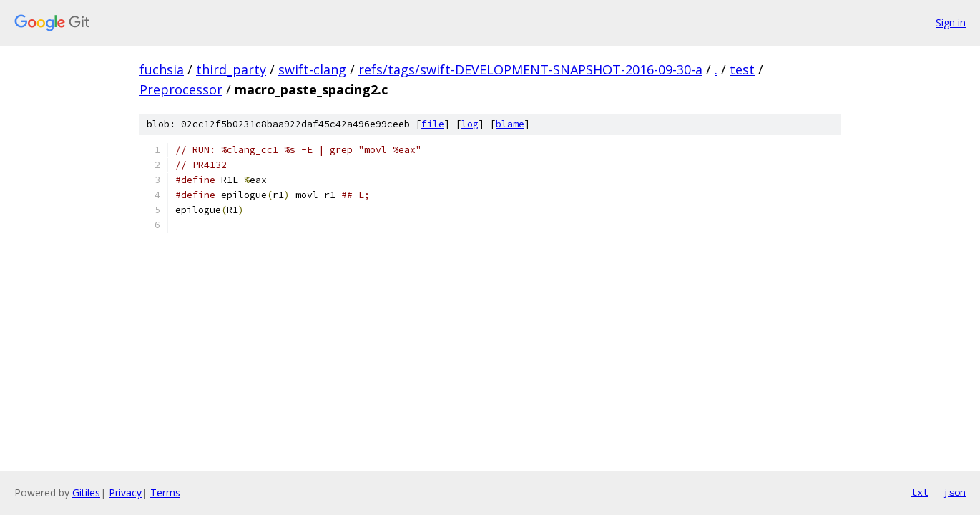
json (954, 492)
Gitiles (86, 492)
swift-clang (312, 69)
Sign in (951, 23)
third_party (231, 69)
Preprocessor (181, 89)
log (470, 124)
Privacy (125, 492)
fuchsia (162, 69)
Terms (165, 492)
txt (920, 492)
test (742, 69)
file (433, 124)
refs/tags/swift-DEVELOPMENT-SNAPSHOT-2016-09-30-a (530, 69)
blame (510, 124)
